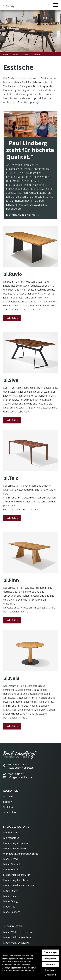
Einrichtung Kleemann (16, 843)
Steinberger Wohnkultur (17, 875)
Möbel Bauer (10, 896)
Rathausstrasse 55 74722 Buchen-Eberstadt (21, 766)
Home (6, 54)
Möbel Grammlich (13, 864)
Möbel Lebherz (11, 912)
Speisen (26, 54)
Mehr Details (12, 318)
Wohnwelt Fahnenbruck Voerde (21, 854)
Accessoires (10, 812)
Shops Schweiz (13, 926)
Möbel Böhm (10, 832)
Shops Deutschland (16, 827)
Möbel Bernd (10, 859)
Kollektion (15, 54)
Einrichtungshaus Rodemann (19, 885)
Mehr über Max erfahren (21, 215)
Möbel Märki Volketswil (16, 943)
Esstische (36, 54)
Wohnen (8, 796)
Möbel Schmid (11, 869)
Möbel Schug (10, 901)
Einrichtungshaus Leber (16, 880)
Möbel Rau (9, 907)
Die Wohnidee (11, 838)
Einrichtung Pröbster (15, 848)
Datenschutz (51, 975)
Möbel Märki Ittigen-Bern (17, 937)
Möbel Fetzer (10, 891)
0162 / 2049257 (16, 774)
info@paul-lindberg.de (20, 777)
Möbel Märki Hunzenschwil (18, 932)
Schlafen (8, 807)
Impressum (50, 970)
